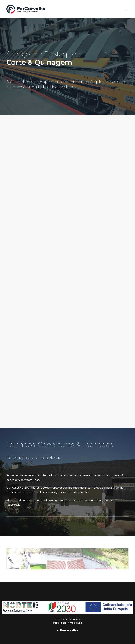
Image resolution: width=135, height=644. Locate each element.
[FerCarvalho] (26, 9)
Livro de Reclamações (68, 619)
